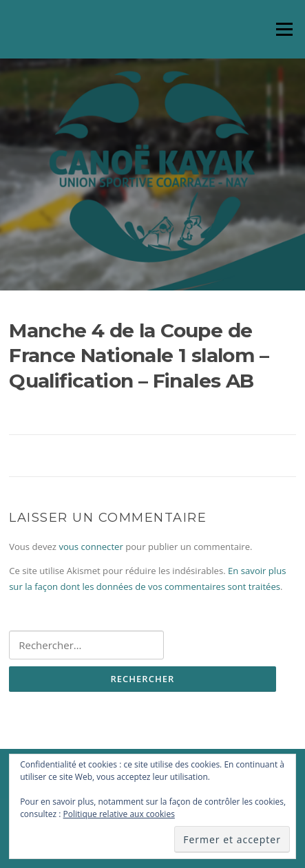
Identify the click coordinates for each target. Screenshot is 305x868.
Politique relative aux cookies (119, 814)
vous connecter (91, 547)
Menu (284, 29)
